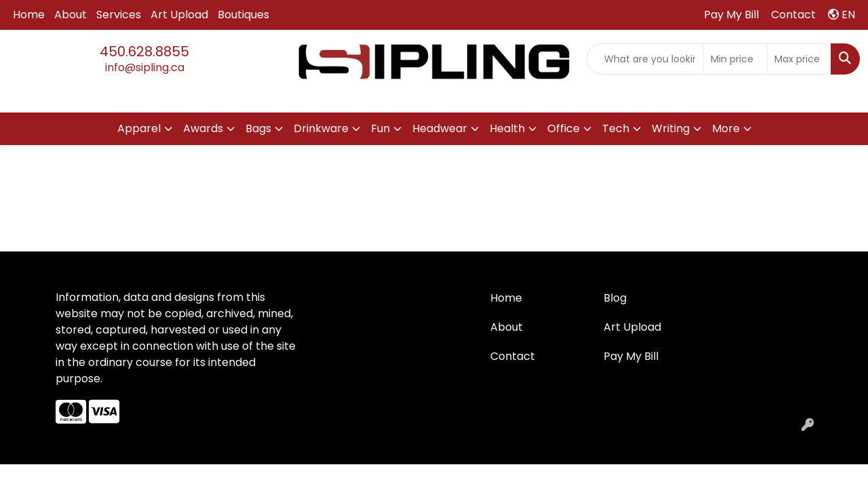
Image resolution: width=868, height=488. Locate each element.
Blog (615, 298)
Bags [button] (258, 128)
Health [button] (507, 128)
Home (29, 15)
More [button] (726, 128)
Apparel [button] (139, 128)
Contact (513, 356)
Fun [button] (380, 128)
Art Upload (179, 15)
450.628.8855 (144, 52)
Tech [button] (616, 128)
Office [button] (564, 128)
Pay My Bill (631, 356)
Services (119, 15)
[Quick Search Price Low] (735, 59)
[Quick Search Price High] (799, 59)
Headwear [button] (440, 128)
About (71, 15)
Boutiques (243, 15)
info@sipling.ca (145, 67)
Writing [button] (671, 128)
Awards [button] (203, 128)
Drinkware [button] (321, 128)
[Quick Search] (645, 59)
